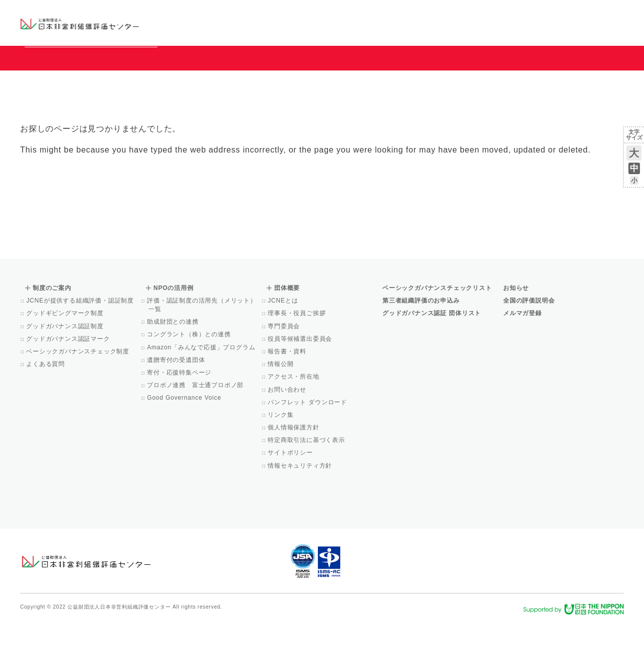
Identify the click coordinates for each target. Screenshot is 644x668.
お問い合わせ (583, 14)
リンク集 (281, 461)
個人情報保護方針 (294, 473)
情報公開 (281, 410)
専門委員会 (285, 372)
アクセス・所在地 (294, 422)
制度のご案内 (375, 22)
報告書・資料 (288, 397)
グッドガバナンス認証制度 (66, 372)
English (614, 14)
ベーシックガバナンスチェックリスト (290, 22)
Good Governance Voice (185, 443)
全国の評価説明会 (529, 346)
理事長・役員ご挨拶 (297, 359)
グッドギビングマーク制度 (66, 359)
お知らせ (521, 14)
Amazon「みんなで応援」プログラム (202, 393)
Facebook (507, 30)
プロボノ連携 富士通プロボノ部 (196, 431)
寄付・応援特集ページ (180, 418)
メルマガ (532, 30)
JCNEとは (284, 346)
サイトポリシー (291, 498)
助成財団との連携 (174, 367)
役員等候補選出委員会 (301, 385)
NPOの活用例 (447, 22)
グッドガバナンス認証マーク (69, 385)
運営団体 (549, 14)
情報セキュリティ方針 (301, 511)
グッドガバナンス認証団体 (198, 22)
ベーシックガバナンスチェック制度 (78, 397)
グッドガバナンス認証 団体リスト (432, 359)
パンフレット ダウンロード (308, 448)
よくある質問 (46, 410)
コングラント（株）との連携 (190, 380)
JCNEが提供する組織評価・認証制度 (81, 346)
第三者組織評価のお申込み (421, 346)
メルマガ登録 (522, 359)
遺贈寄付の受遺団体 (177, 406)
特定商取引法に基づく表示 (307, 486)
